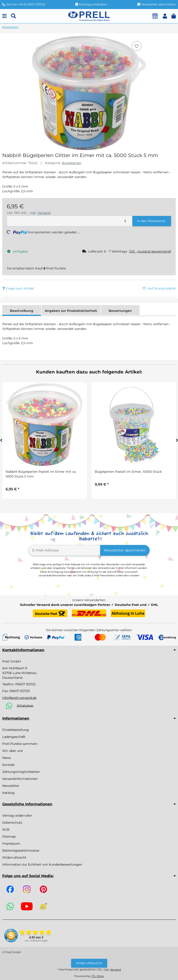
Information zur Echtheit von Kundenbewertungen (42, 864)
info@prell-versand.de (19, 698)
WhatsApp (25, 705)
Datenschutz (12, 822)
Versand (44, 213)
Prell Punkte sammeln (20, 744)
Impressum (11, 843)
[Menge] (70, 221)
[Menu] (4, 16)
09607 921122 (25, 684)
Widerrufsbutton (89, 963)
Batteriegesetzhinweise (21, 850)
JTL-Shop (98, 976)
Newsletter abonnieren (125, 550)
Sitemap (9, 836)
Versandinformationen (20, 779)
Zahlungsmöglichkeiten (21, 772)
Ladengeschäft (14, 737)
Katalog (8, 793)
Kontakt (9, 765)
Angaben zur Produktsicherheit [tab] (71, 311)
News (7, 758)
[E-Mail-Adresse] (64, 550)
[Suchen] (14, 16)
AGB (6, 829)
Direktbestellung (16, 730)
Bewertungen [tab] (120, 311)
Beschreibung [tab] (22, 311)
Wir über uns (12, 751)
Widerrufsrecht (14, 857)
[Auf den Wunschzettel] (137, 46)
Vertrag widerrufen (17, 816)
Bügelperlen (72, 163)
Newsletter (11, 786)
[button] (165, 16)
